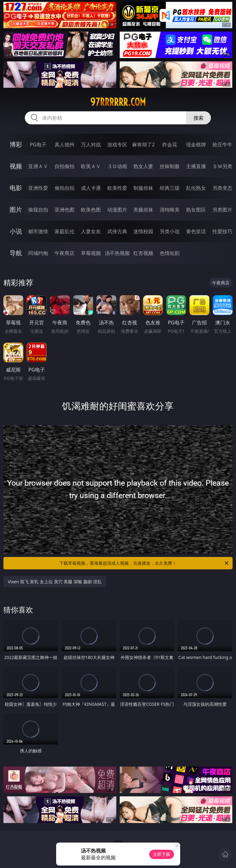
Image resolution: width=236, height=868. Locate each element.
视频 (16, 166)
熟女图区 (196, 210)
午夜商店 (65, 253)
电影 (16, 188)
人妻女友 (91, 231)
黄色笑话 (196, 231)
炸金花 (170, 145)
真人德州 (65, 145)
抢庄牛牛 (222, 145)
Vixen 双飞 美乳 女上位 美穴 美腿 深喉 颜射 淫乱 (55, 582)
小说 (16, 231)
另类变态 (222, 188)
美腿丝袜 (143, 210)
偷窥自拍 (38, 210)
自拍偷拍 (65, 166)
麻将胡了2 (143, 145)
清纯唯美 (170, 210)
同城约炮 (38, 253)
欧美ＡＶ (91, 166)
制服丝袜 (143, 188)
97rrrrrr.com (118, 102)
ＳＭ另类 (222, 166)
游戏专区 (117, 145)
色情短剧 (170, 253)
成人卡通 (91, 188)
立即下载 (162, 854)
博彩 (16, 144)
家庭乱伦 (65, 231)
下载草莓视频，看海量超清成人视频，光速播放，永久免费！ (144, 563)
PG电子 (38, 145)
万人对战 (91, 145)
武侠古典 (117, 231)
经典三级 (170, 188)
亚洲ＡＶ (38, 166)
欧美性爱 (117, 188)
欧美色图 (91, 210)
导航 (16, 253)
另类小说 (170, 231)
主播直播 (196, 166)
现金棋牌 (196, 145)
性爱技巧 (222, 231)
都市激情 (38, 231)
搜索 (198, 118)
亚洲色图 (65, 210)
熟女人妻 (143, 166)
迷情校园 (143, 231)
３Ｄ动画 (117, 166)
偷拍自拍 (65, 188)
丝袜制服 (170, 166)
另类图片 (222, 210)
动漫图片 (117, 210)
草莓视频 (91, 253)
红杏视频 (143, 253)
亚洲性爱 (38, 188)
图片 (16, 209)
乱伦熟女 (196, 188)
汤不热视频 (117, 253)
